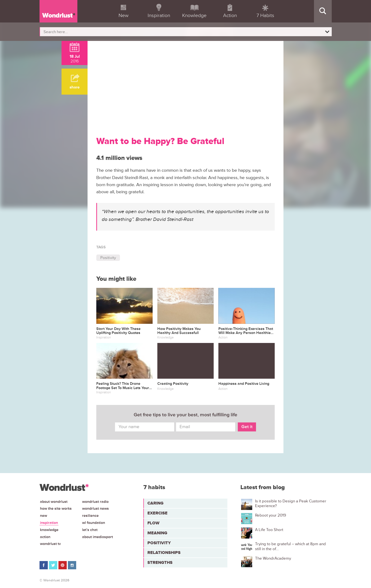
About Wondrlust (54, 502)
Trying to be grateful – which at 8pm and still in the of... (290, 546)
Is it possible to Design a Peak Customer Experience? (291, 504)
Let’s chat (90, 530)
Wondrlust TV (50, 544)
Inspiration (49, 523)
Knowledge (49, 530)
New (44, 516)
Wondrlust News (95, 509)
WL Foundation (94, 523)
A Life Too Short (269, 530)
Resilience (90, 516)
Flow (153, 523)
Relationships (164, 553)
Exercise (157, 513)
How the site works (56, 509)
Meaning (157, 533)
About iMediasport (97, 537)
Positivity (108, 258)
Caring (155, 503)
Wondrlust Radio (95, 502)
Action (45, 537)
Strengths (160, 562)
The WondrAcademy (273, 558)
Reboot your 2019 (271, 515)
